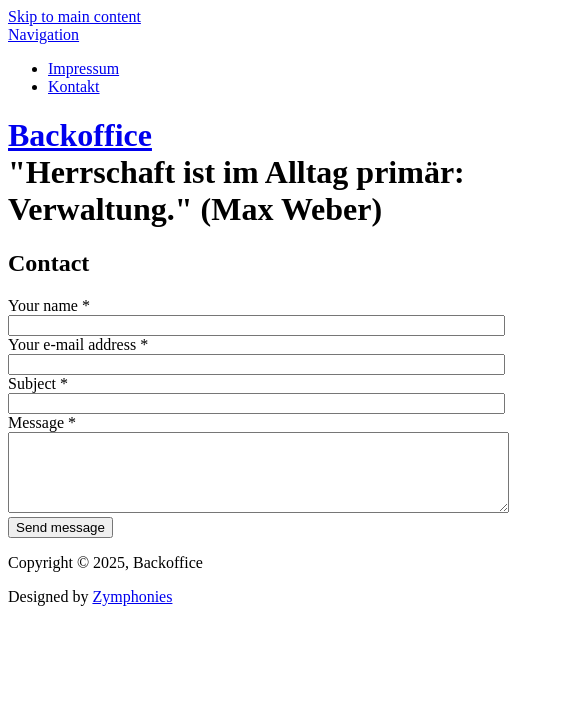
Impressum (83, 68)
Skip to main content (74, 16)
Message (42, 422)
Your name (49, 305)
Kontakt (74, 86)
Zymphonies (132, 611)
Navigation (43, 34)
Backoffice (80, 135)
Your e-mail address (78, 344)
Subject (38, 383)
